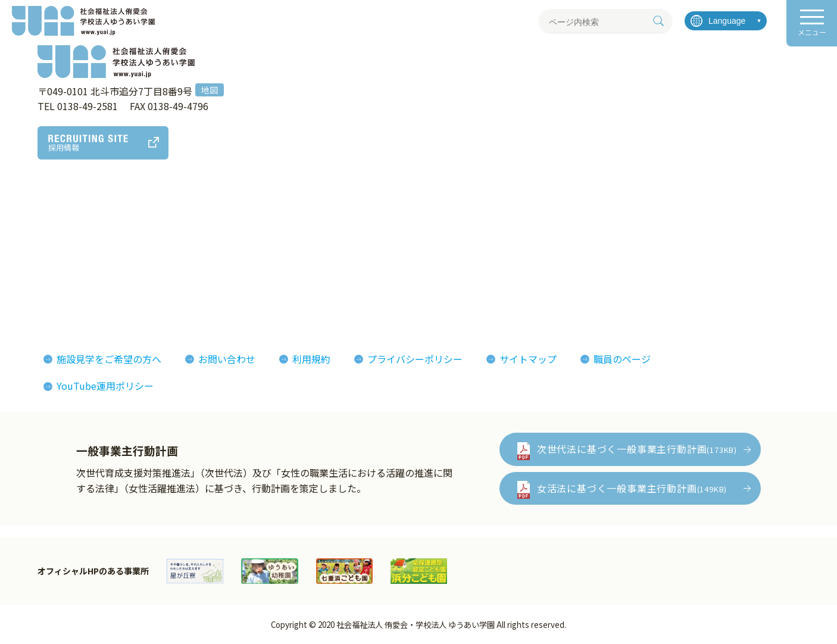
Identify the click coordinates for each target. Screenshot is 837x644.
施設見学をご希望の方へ (109, 359)
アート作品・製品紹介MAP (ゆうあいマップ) (252, 234)
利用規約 (311, 359)
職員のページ (622, 359)
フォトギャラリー (536, 226)
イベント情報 (660, 244)
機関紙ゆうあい (531, 244)
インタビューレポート (403, 244)
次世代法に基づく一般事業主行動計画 (637, 449)
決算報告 (33, 299)
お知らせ (650, 226)
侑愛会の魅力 (384, 226)
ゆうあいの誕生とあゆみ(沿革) (80, 262)
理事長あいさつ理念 (57, 226)
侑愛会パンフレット (541, 262)
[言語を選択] (726, 21)
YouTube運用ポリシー (105, 386)
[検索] (658, 21)
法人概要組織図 (48, 244)
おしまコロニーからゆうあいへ (81, 281)
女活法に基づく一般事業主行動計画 (632, 488)
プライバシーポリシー (415, 359)
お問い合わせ (227, 359)
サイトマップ (528, 359)
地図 (210, 90)
